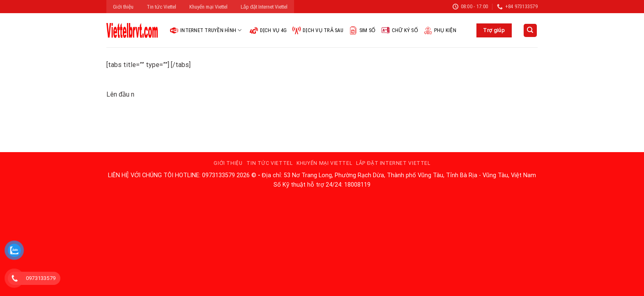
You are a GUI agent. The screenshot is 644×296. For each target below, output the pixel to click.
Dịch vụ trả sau (318, 30)
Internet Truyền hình (206, 30)
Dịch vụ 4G (268, 30)
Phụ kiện (440, 30)
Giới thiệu (123, 7)
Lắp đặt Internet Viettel (264, 7)
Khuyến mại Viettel (208, 7)
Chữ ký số (400, 30)
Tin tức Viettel (161, 7)
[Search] (530, 31)
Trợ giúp (494, 30)
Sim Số (362, 30)
